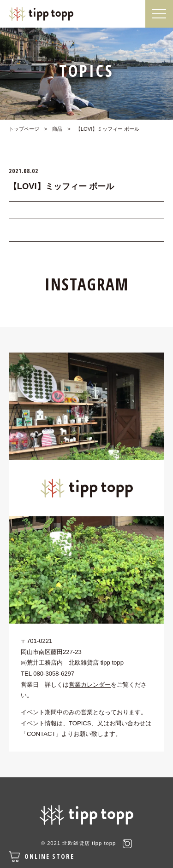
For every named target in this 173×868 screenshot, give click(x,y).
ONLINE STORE (42, 857)
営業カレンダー (90, 685)
